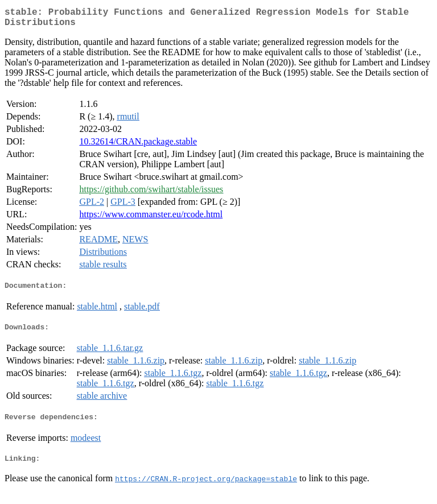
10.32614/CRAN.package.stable (138, 146)
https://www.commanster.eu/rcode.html (151, 219)
